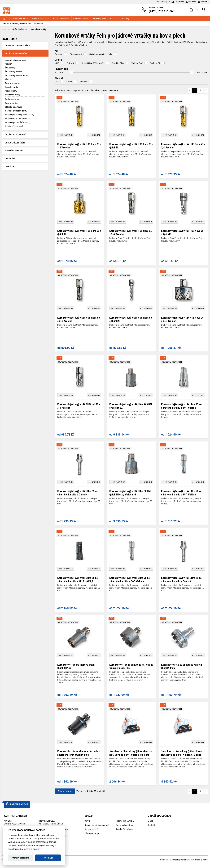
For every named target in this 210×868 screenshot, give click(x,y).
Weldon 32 (155, 63)
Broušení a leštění (81, 19)
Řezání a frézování (61, 19)
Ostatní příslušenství (14, 126)
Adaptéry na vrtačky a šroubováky (20, 115)
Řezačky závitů (11, 87)
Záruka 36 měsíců (124, 829)
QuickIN (70, 63)
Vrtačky (8, 64)
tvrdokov (84, 82)
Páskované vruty (12, 99)
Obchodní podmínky (179, 860)
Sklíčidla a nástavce (14, 107)
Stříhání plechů (100, 19)
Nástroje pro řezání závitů (16, 111)
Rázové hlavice (11, 103)
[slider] (71, 73)
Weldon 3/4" (137, 63)
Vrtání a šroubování (41, 19)
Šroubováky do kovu (14, 72)
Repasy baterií (91, 829)
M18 (57, 63)
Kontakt (202, 2)
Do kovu (59, 54)
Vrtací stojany (11, 91)
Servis (87, 821)
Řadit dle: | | (102, 90)
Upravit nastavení (21, 858)
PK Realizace (38, 24)
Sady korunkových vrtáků (101, 54)
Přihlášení (191, 2)
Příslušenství (76, 54)
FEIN (4, 29)
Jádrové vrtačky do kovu (15, 60)
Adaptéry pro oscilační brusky (18, 122)
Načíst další (65, 791)
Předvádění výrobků (125, 821)
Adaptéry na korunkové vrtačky (18, 119)
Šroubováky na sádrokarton (17, 76)
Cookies (164, 860)
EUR (169, 2)
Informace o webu (199, 860)
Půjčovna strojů (92, 833)
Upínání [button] (59, 60)
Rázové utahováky (13, 83)
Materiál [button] (59, 78)
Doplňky (126, 19)
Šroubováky (10, 68)
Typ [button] (57, 51)
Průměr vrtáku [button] (62, 69)
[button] (194, 10)
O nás (150, 821)
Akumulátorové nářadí (19, 19)
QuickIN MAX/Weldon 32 (93, 63)
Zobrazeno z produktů (69, 90)
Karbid (69, 82)
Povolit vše (48, 858)
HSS (57, 82)
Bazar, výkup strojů (125, 825)
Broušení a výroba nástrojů (97, 825)
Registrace (178, 2)
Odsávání (114, 19)
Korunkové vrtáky (13, 95)
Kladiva (8, 79)
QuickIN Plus (118, 63)
